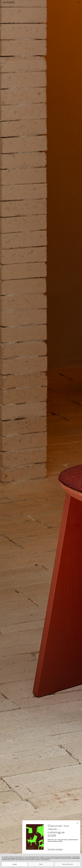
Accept (15, 864)
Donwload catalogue (55, 849)
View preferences (67, 864)
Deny (41, 864)
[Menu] (79, 2)
